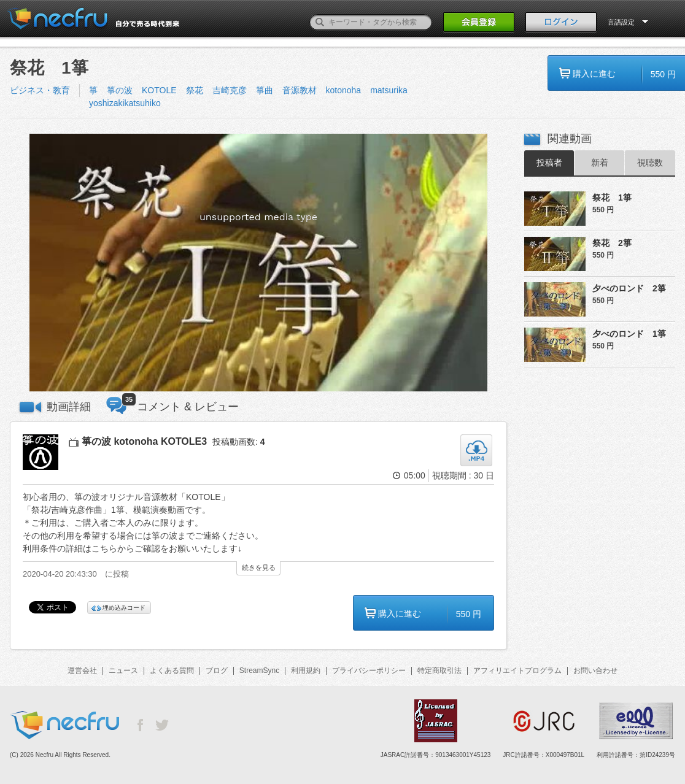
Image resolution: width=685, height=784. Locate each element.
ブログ (217, 671)
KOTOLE (159, 90)
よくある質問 (172, 671)
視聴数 (650, 163)
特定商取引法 (439, 671)
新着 (600, 163)
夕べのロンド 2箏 (629, 288)
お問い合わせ (595, 671)
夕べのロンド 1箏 (629, 334)
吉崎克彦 (230, 90)
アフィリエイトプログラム (517, 671)
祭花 (195, 90)
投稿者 (549, 163)
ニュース (123, 671)
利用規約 (306, 671)
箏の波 (120, 90)
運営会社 (82, 671)
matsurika (389, 90)
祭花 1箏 (612, 198)
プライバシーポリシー (369, 671)
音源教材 (300, 90)
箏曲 (265, 90)
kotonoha (344, 90)
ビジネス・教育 (40, 90)
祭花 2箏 (612, 243)
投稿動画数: (239, 442)
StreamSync (259, 671)
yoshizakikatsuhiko (125, 103)
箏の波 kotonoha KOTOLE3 (144, 441)
